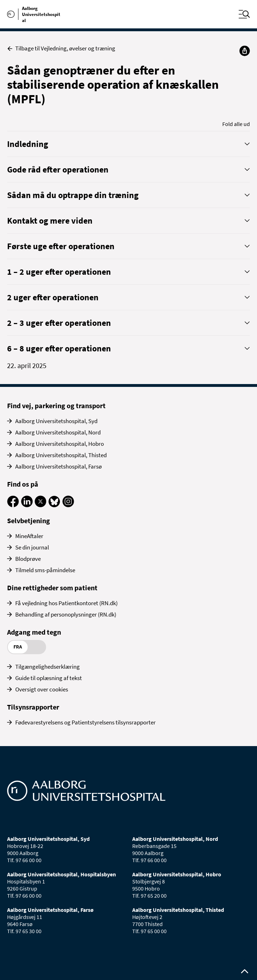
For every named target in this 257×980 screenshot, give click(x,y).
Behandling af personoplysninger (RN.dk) (66, 614)
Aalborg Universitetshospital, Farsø (58, 466)
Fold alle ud (236, 124)
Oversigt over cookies (42, 689)
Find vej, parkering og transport (56, 406)
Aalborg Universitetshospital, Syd (56, 421)
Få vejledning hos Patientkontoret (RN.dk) (66, 603)
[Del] (245, 51)
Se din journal (32, 547)
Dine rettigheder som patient (52, 588)
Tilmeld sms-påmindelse (45, 570)
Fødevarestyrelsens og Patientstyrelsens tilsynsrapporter (85, 722)
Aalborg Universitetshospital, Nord (58, 432)
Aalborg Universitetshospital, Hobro (60, 444)
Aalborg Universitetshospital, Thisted (61, 455)
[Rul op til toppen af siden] (245, 971)
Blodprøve (28, 559)
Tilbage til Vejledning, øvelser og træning (61, 48)
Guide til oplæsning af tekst (49, 678)
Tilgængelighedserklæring (48, 667)
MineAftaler (29, 536)
